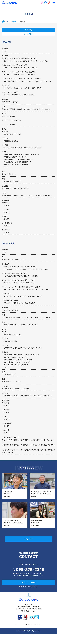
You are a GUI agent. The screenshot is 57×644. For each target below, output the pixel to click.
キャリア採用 (29, 34)
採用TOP (29, 539)
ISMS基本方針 (26, 624)
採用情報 (14, 22)
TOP (7, 22)
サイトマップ (19, 624)
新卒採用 (29, 30)
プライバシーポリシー (36, 624)
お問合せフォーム (28, 582)
